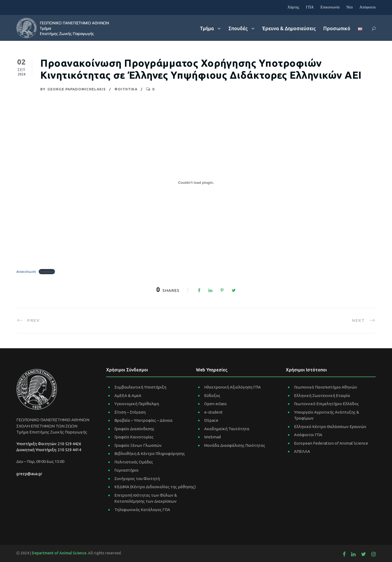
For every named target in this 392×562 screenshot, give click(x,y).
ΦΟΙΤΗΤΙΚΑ (126, 89)
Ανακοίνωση (26, 271)
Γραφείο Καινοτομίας (134, 437)
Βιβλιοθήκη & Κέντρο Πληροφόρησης (150, 453)
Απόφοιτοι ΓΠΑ (308, 435)
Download (47, 271)
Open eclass (215, 404)
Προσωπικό (337, 28)
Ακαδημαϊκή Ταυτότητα (227, 429)
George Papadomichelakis (77, 89)
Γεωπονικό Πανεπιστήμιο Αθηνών (326, 387)
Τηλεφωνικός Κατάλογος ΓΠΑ (142, 510)
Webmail (213, 437)
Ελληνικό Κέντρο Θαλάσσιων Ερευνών (330, 427)
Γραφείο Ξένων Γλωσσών (138, 445)
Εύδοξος (212, 395)
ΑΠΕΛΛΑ (302, 451)
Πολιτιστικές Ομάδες (134, 462)
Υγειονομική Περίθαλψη (137, 404)
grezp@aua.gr (29, 474)
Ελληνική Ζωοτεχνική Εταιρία (322, 395)
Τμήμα (207, 28)
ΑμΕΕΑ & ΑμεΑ (128, 395)
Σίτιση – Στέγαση (130, 412)
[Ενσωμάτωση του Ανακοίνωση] (196, 182)
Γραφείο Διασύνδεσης (134, 429)
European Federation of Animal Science (331, 443)
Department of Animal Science (59, 553)
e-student (213, 412)
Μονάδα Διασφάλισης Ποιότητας (235, 445)
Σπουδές (238, 28)
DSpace (211, 420)
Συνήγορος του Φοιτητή (137, 479)
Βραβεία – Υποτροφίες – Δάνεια (143, 420)
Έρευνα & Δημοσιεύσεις (289, 28)
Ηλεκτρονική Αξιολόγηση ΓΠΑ (232, 387)
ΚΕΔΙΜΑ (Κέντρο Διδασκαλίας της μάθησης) (155, 487)
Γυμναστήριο (126, 470)
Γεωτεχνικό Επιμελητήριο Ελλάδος (326, 404)
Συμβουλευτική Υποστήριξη (140, 387)
